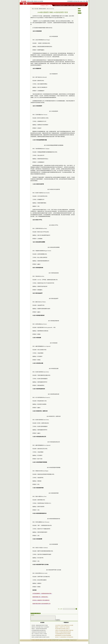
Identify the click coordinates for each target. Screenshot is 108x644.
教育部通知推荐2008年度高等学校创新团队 (63, 635)
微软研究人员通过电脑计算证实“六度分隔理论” (40, 627)
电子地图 (50, 640)
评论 (34, 613)
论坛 (30, 1)
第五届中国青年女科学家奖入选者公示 (62, 629)
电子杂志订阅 (76, 1)
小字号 (79, 9)
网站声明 (37, 640)
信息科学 (72, 5)
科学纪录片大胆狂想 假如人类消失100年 (39, 635)
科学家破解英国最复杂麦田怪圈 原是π (39, 630)
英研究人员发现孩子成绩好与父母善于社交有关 (40, 637)
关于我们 (33, 640)
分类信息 (35, 1)
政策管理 (83, 5)
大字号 (80, 13)
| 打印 (32, 613)
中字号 (79, 11)
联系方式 (46, 640)
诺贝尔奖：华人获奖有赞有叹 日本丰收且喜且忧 (64, 637)
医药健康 (60, 5)
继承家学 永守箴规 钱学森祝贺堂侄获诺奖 (63, 632)
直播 (87, 1)
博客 (32, 1)
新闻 (28, 1)
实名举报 (41, 1)
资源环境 (76, 5)
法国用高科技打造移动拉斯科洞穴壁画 (39, 632)
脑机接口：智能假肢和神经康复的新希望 (39, 629)
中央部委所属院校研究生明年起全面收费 (63, 634)
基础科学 (64, 5)
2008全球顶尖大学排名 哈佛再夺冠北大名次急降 (64, 625)
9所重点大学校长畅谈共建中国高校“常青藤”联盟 (64, 630)
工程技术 (68, 5)
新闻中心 (47, 6)
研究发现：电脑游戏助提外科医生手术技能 (40, 625)
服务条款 (41, 640)
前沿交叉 (79, 5)
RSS (84, 1)
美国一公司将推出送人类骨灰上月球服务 (39, 634)
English (81, 1)
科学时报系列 (70, 1)
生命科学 (56, 5)
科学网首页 (43, 6)
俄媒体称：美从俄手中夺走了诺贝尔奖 (62, 627)
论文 (38, 1)
